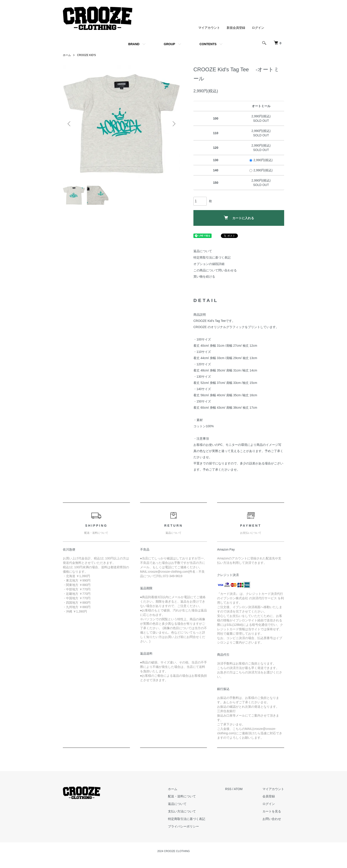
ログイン (258, 28)
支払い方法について (182, 811)
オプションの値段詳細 (209, 264)
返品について (203, 251)
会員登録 (269, 796)
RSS (228, 789)
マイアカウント (209, 28)
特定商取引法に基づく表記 (212, 257)
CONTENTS (208, 44)
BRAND (134, 44)
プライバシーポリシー (183, 826)
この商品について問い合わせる (215, 270)
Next (173, 124)
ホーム (67, 55)
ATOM (238, 789)
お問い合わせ (272, 819)
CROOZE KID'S (86, 55)
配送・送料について (182, 796)
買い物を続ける (204, 276)
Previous (69, 124)
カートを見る (272, 811)
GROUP (169, 44)
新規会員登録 (236, 28)
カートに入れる (239, 218)
